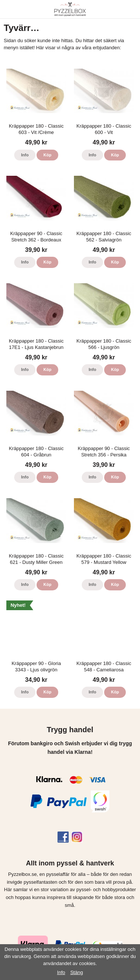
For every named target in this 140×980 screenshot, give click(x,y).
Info (25, 155)
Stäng (77, 972)
